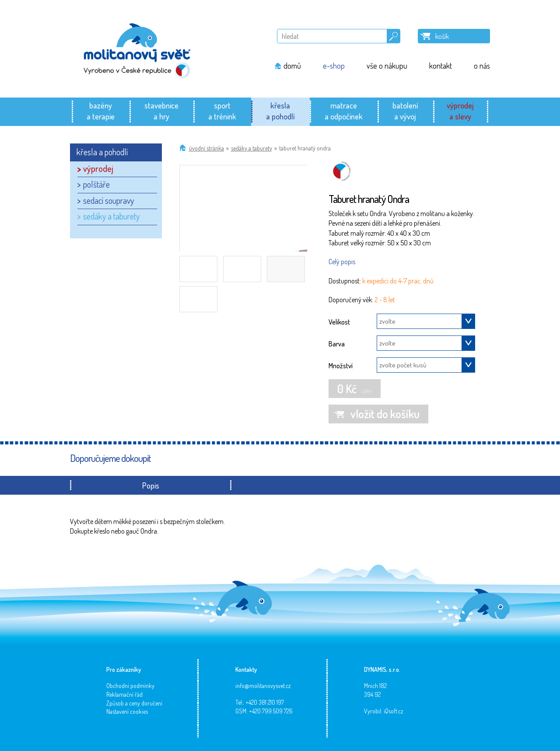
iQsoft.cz (394, 711)
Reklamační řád (124, 694)
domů (292, 66)
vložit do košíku (385, 414)
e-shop (334, 66)
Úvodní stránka (206, 148)
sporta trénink (222, 111)
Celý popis (342, 262)
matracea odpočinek (344, 111)
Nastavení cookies (127, 711)
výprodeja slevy (460, 111)
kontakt (441, 66)
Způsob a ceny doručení (134, 703)
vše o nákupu (387, 66)
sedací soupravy (108, 200)
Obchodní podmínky (130, 686)
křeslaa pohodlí (280, 111)
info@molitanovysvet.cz (263, 686)
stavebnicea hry (161, 111)
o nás (482, 66)
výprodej (98, 168)
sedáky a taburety (252, 148)
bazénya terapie (101, 111)
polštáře (96, 184)
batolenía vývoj (405, 111)
